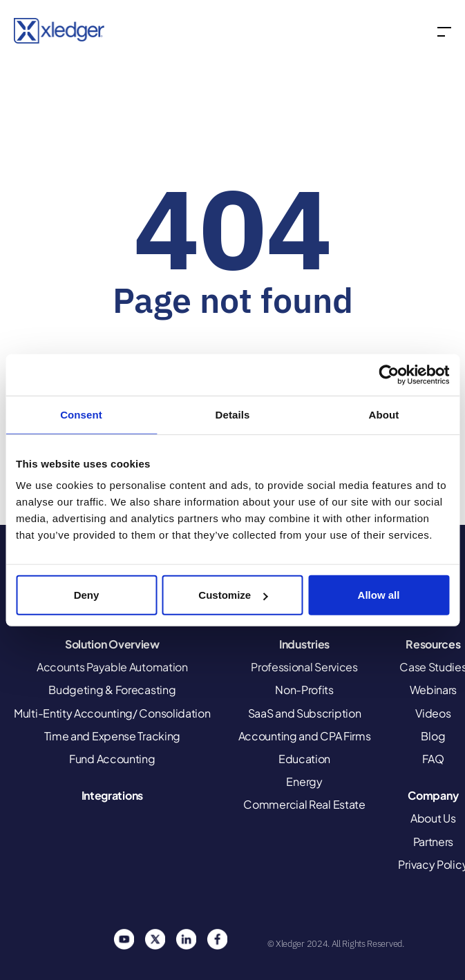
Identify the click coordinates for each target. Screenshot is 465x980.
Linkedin (186, 939)
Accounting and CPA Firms (305, 736)
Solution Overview (112, 644)
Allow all (379, 595)
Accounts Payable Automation (112, 667)
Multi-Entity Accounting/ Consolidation (112, 713)
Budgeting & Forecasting (112, 690)
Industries (304, 644)
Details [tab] (233, 414)
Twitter (155, 939)
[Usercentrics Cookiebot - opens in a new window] (389, 374)
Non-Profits (304, 690)
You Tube (124, 939)
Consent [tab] (81, 414)
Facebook (217, 939)
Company (433, 795)
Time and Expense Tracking (113, 736)
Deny (87, 595)
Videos (433, 713)
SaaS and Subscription (305, 713)
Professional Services (304, 667)
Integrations (112, 795)
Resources (433, 644)
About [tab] (384, 414)
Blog (433, 736)
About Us (433, 818)
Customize (233, 595)
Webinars (434, 690)
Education (304, 759)
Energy (304, 781)
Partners (434, 842)
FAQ (433, 759)
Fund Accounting (112, 759)
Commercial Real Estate (304, 804)
